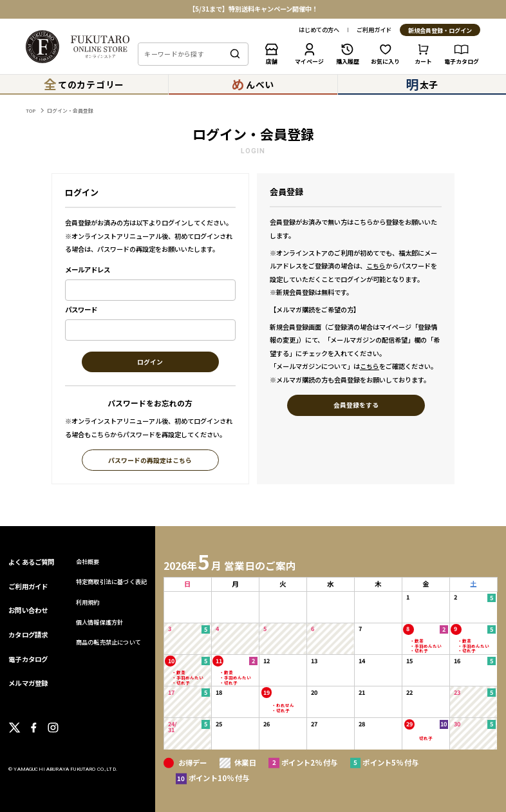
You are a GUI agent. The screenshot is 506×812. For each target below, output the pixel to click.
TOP (31, 110)
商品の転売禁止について (108, 642)
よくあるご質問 (31, 562)
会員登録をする (356, 405)
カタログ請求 (28, 635)
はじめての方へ (319, 30)
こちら (376, 266)
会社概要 (88, 562)
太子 (422, 84)
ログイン (150, 362)
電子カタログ (28, 659)
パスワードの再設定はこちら (150, 461)
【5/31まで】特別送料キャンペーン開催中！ (253, 9)
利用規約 (88, 602)
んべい (253, 84)
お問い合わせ (28, 610)
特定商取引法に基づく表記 (111, 581)
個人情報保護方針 (99, 622)
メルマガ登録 (28, 683)
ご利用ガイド (374, 30)
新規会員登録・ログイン (440, 31)
